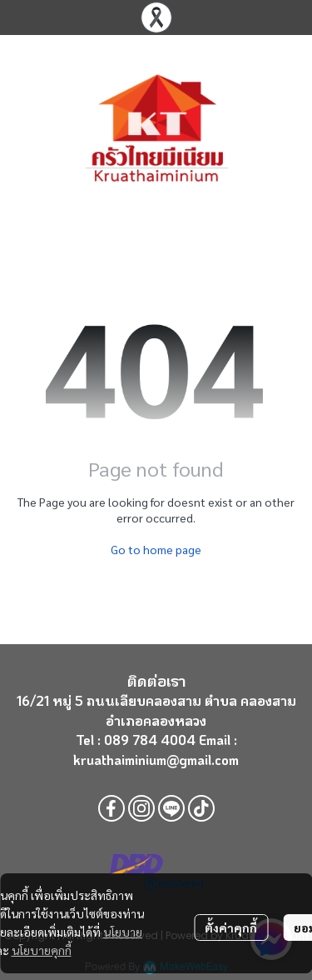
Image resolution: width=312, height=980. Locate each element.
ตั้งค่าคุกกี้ (231, 927)
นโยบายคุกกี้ (42, 950)
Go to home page (156, 549)
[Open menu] (25, 127)
